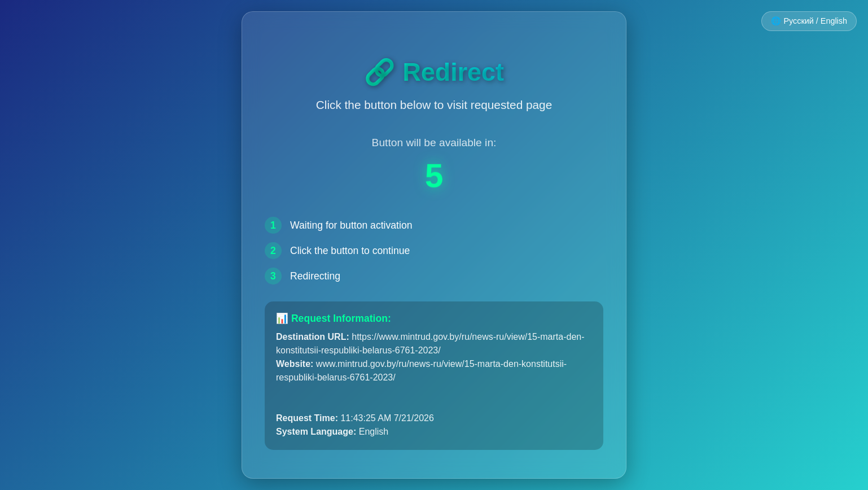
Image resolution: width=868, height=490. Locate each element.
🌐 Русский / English (809, 21)
